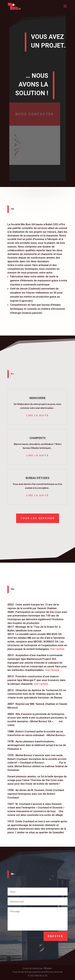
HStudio (48, 968)
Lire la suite (38, 415)
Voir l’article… (58, 649)
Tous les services (38, 518)
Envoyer (56, 936)
